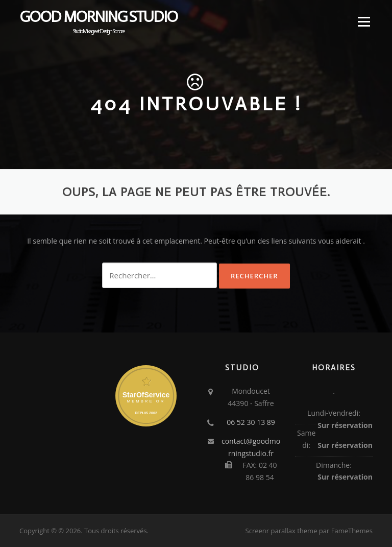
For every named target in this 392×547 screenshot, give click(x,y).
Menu (364, 22)
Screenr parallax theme (281, 531)
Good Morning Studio (98, 17)
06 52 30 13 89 (251, 422)
